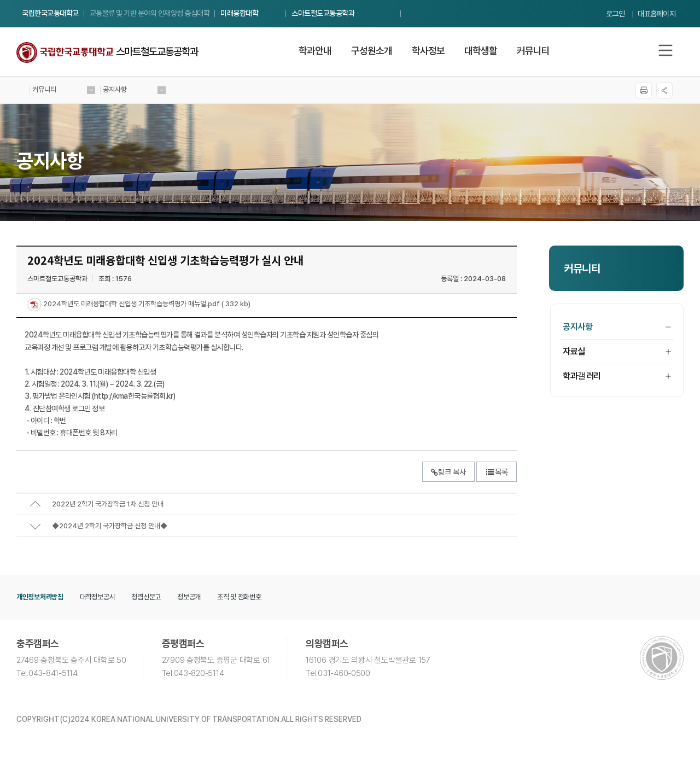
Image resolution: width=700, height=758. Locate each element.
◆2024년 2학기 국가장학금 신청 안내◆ (110, 526)
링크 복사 (448, 472)
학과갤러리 (617, 376)
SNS (664, 90)
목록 (497, 472)
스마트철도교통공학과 (323, 13)
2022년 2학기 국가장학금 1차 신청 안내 (108, 504)
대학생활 (481, 51)
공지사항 (617, 327)
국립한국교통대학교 (50, 13)
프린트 (644, 90)
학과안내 (315, 51)
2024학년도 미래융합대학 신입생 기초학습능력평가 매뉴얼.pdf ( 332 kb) (146, 304)
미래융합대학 (239, 13)
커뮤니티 (533, 51)
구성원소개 (372, 51)
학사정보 (428, 51)
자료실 (617, 351)
